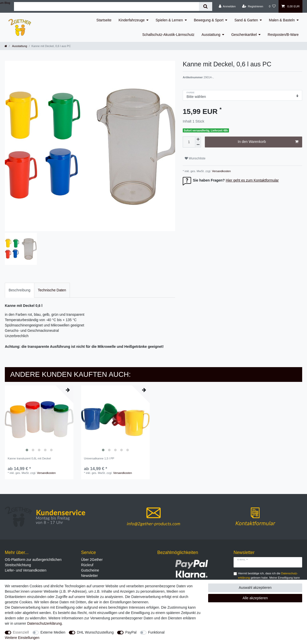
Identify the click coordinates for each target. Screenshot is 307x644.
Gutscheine (90, 570)
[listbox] (39, 420)
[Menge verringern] (198, 145)
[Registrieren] (252, 6)
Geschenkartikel (244, 35)
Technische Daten (52, 290)
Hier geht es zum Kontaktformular (252, 180)
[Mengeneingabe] (189, 142)
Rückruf (87, 565)
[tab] (20, 290)
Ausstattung (211, 35)
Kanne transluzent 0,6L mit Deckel (29, 458)
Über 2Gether (92, 560)
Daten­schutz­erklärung (44, 623)
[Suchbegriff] (106, 6)
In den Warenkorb (268, 142)
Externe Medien (53, 632)
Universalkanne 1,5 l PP (99, 458)
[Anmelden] (227, 6)
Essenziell (21, 632)
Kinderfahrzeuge (132, 20)
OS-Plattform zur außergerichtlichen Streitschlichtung (33, 562)
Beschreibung (20, 290)
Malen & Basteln (282, 20)
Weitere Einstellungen (22, 638)
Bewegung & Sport (209, 20)
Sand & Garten (246, 20)
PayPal (131, 632)
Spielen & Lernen (169, 20)
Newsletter (89, 576)
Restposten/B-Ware (283, 35)
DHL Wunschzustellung (95, 632)
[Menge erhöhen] (198, 139)
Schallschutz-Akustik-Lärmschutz (168, 35)
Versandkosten (221, 171)
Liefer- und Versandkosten (26, 570)
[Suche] (205, 6)
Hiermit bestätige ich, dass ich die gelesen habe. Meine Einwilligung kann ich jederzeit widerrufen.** (269, 578)
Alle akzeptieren (255, 598)
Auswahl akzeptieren (255, 588)
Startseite (104, 20)
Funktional (156, 632)
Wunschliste (195, 158)
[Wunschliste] (272, 6)
